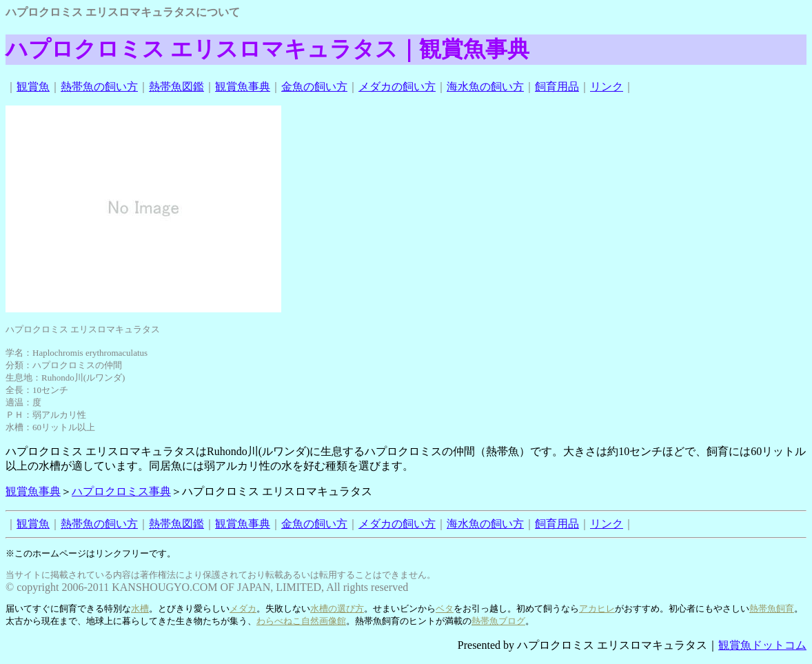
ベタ (445, 608)
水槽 (140, 608)
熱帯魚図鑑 (176, 87)
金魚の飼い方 (314, 87)
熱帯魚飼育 (772, 608)
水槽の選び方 (337, 608)
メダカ (243, 608)
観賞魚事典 (243, 87)
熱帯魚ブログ (498, 621)
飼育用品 (557, 87)
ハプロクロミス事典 (121, 491)
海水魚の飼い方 (485, 87)
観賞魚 (33, 87)
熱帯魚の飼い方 (99, 87)
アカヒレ (597, 608)
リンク (607, 87)
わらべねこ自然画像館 (301, 621)
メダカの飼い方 (397, 87)
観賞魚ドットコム (762, 645)
